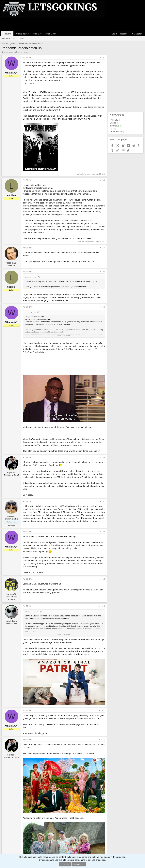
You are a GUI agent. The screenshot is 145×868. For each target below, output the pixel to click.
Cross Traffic (116, 132)
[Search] (137, 34)
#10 (104, 606)
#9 (104, 579)
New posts (6, 38)
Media (36, 34)
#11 (104, 711)
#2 (104, 180)
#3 (104, 248)
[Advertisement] (53, 24)
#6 (104, 457)
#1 (104, 58)
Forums (7, 34)
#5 (104, 307)
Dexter (113, 123)
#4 (104, 272)
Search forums (18, 38)
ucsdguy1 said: (31, 277)
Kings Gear (50, 34)
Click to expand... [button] (64, 335)
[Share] (101, 58)
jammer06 (114, 126)
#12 (104, 740)
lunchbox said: (31, 312)
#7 (104, 501)
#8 (104, 532)
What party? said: (32, 612)
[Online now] (11, 469)
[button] (29, 34)
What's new (21, 34)
